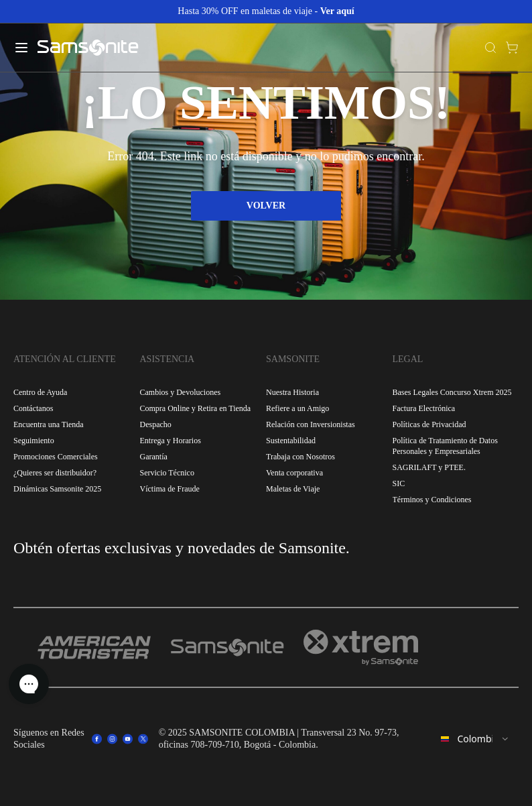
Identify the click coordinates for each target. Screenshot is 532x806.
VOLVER (266, 206)
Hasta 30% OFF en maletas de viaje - (266, 11)
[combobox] (475, 739)
